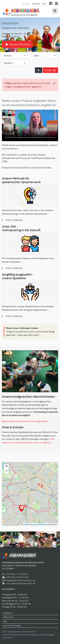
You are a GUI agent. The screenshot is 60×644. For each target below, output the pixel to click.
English (36, 4)
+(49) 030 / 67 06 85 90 (17, 574)
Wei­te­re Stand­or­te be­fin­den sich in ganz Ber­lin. (26, 421)
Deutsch (26, 4)
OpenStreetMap (39, 524)
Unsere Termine (17, 44)
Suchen (50, 70)
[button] (42, 486)
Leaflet (25, 524)
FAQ (44, 4)
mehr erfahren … (15, 220)
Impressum (8, 613)
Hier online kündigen (12, 626)
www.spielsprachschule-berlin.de (20, 583)
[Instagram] (56, 3)
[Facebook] (51, 3)
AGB (5, 621)
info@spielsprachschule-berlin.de (20, 580)
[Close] (54, 83)
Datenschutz (8, 617)
